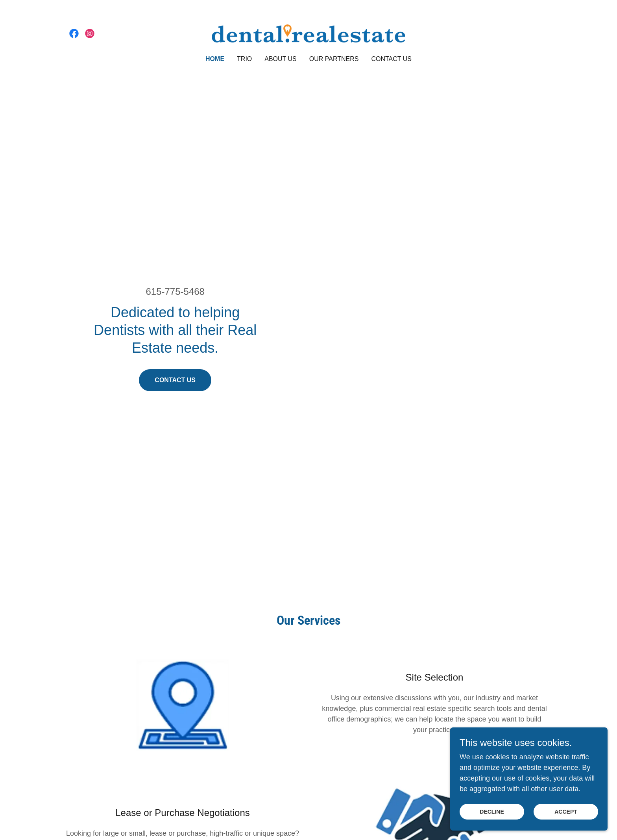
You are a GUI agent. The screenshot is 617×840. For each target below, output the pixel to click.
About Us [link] (281, 59)
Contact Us (175, 380)
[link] (74, 33)
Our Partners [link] (334, 59)
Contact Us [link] (391, 59)
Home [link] (215, 59)
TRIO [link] (244, 59)
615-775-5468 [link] (175, 291)
